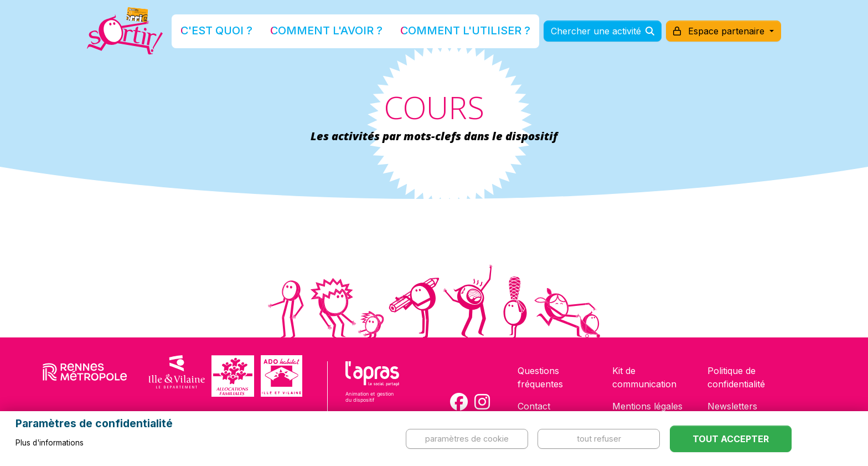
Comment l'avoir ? (342, 35)
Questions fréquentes (540, 377)
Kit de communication (644, 377)
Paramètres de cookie (467, 439)
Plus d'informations (50, 443)
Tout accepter (731, 439)
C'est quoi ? (257, 35)
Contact (534, 406)
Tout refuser (599, 439)
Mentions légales (647, 406)
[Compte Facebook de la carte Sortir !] (459, 402)
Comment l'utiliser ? (446, 35)
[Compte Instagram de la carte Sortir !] (482, 402)
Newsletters (732, 406)
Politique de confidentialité (736, 377)
